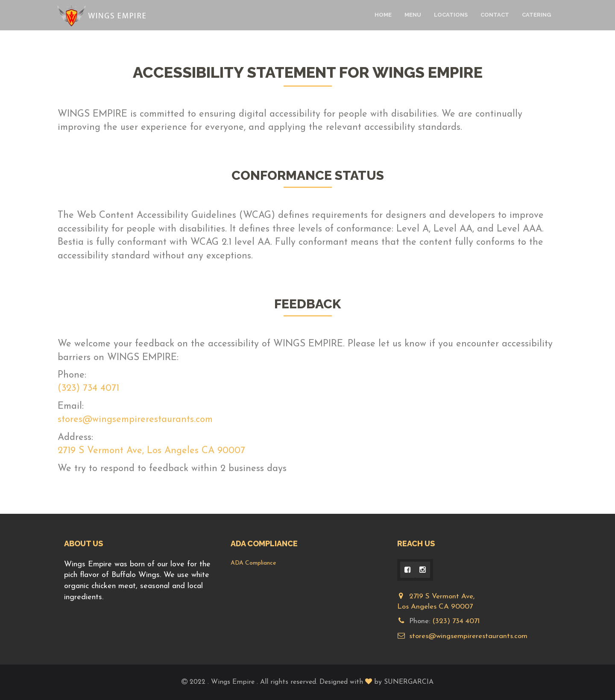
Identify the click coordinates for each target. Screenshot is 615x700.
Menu (413, 15)
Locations (451, 15)
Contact (495, 15)
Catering (536, 15)
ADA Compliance (253, 563)
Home (383, 15)
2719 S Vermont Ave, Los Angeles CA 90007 (151, 451)
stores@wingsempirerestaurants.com (135, 420)
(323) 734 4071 (88, 388)
